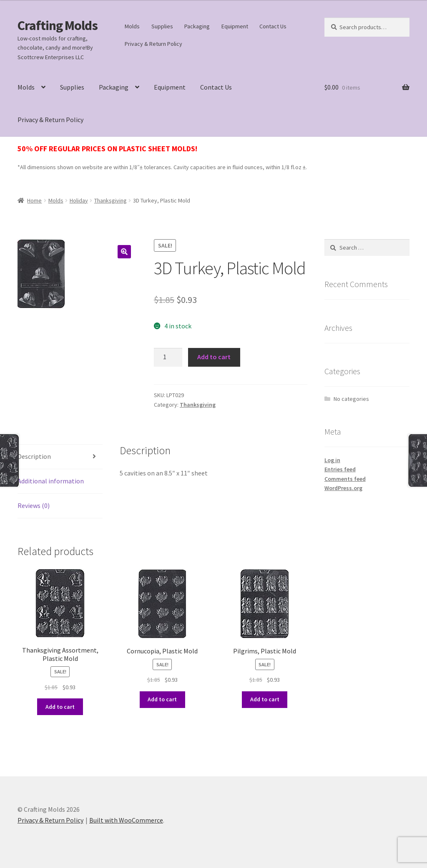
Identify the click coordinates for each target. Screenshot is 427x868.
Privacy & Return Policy (153, 44)
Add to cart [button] (60, 707)
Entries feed (340, 469)
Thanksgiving (111, 200)
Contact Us (273, 26)
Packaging (197, 26)
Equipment (235, 26)
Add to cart (214, 357)
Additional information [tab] (51, 481)
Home (34, 200)
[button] (124, 252)
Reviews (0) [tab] (34, 505)
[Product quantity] (168, 358)
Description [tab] (34, 456)
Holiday (79, 200)
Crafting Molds (58, 25)
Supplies (162, 26)
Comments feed (345, 479)
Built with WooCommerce (126, 820)
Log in (332, 460)
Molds (132, 26)
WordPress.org (343, 488)
